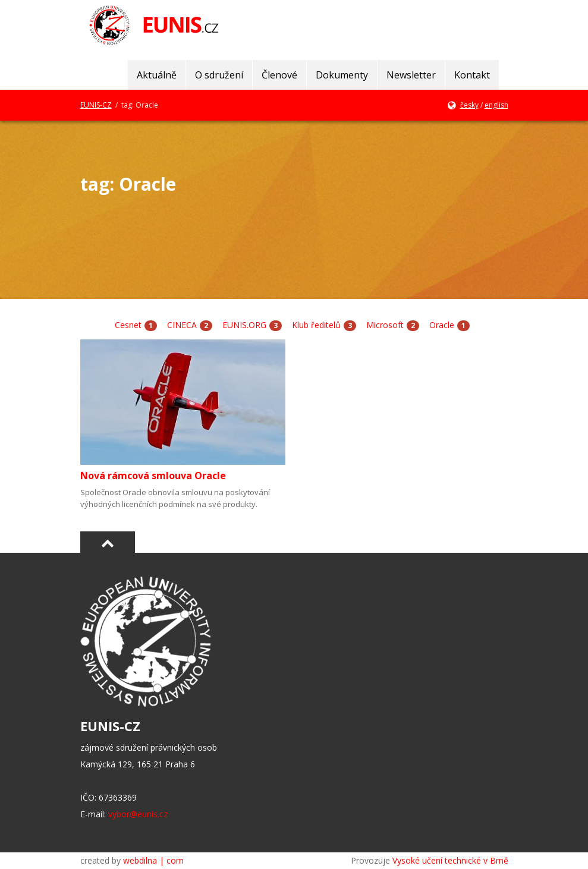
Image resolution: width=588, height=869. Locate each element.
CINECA (182, 325)
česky (469, 105)
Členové (279, 75)
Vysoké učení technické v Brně (450, 860)
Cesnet (128, 325)
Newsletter (411, 75)
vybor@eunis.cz (138, 814)
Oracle (442, 325)
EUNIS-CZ (96, 105)
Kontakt (472, 75)
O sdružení (219, 75)
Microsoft (385, 325)
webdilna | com (153, 860)
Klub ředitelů (316, 325)
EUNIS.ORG (244, 325)
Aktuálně (157, 75)
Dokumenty (342, 75)
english (496, 105)
